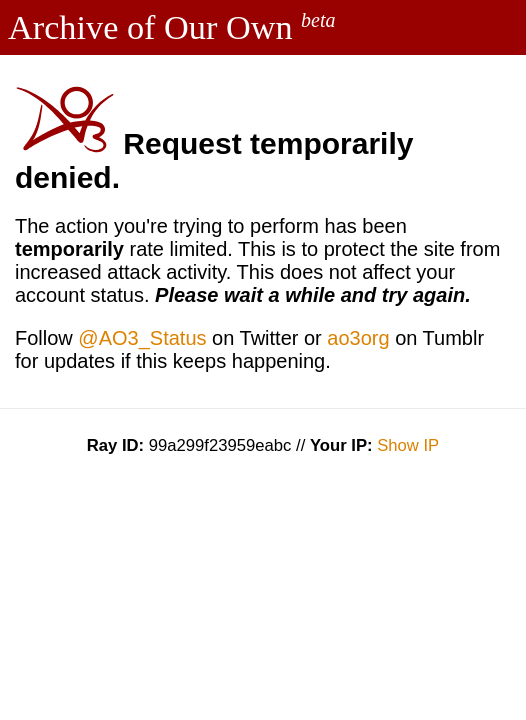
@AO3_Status (142, 338)
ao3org (358, 338)
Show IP (408, 445)
